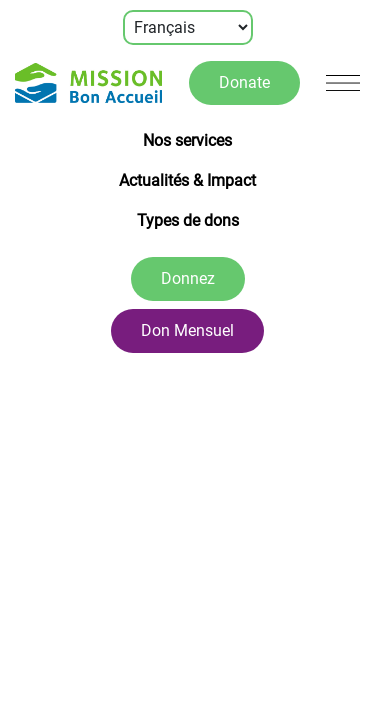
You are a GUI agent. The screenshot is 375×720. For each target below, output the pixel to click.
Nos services (187, 140)
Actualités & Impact (187, 180)
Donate (244, 82)
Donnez (188, 278)
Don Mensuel (187, 330)
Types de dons (188, 220)
